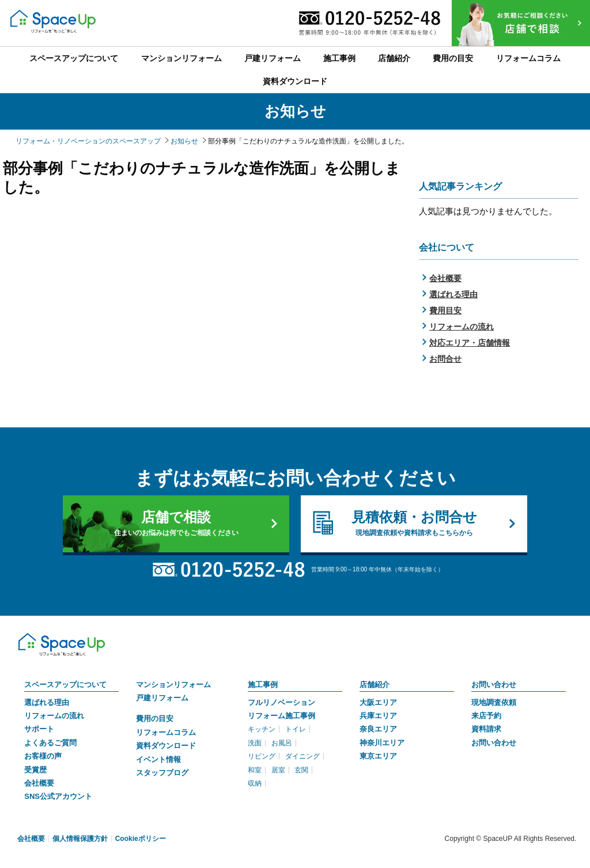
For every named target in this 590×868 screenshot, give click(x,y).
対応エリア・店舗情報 (470, 343)
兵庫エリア (378, 716)
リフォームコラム (166, 732)
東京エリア (378, 756)
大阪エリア (378, 702)
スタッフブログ (162, 773)
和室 (255, 770)
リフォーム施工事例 (281, 716)
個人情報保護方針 (80, 839)
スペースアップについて (65, 685)
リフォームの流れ (462, 327)
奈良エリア (378, 729)
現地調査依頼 (494, 702)
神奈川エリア (382, 743)
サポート (39, 729)
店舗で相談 (176, 524)
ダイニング (302, 756)
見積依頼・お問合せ (414, 524)
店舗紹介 (375, 685)
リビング (262, 756)
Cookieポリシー (141, 839)
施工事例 (263, 685)
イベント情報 (158, 759)
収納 (255, 783)
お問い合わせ (494, 685)
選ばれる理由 (453, 294)
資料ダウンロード (166, 746)
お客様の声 (43, 756)
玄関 (301, 770)
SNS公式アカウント (58, 796)
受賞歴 (35, 770)
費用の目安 (155, 719)
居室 (278, 770)
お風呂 (282, 743)
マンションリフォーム (173, 685)
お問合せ (445, 359)
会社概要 (445, 278)
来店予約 (486, 716)
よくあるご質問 (50, 743)
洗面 (255, 743)
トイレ (296, 729)
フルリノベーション (281, 702)
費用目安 (445, 310)
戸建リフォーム (162, 698)
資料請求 (486, 729)
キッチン (262, 729)
